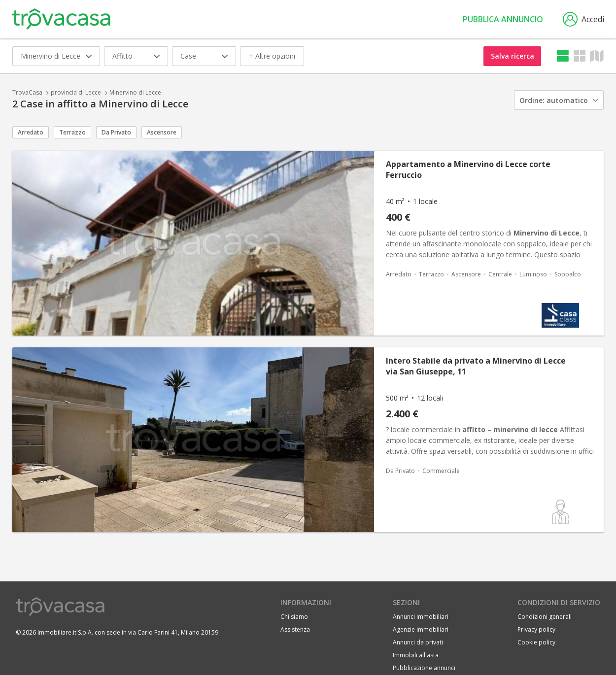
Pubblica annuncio (503, 19)
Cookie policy (536, 642)
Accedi (583, 19)
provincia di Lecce (76, 92)
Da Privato (116, 132)
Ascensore (162, 132)
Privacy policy (536, 629)
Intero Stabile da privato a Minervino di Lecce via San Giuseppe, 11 (476, 366)
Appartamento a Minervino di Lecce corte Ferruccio (468, 169)
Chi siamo (294, 617)
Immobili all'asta (416, 655)
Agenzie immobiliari (421, 629)
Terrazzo (72, 132)
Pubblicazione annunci (424, 668)
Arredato (31, 132)
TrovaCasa (27, 92)
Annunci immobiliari (421, 617)
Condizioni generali (545, 617)
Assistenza (295, 629)
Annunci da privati (418, 642)
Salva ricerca (513, 56)
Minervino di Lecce (135, 92)
